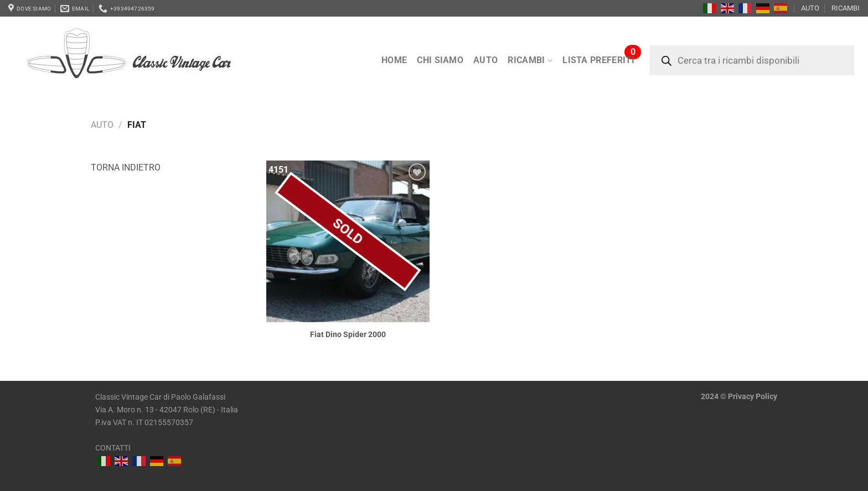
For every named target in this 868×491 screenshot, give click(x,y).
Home (394, 60)
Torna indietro (126, 167)
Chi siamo (440, 60)
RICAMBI (846, 8)
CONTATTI (113, 448)
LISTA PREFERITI (598, 60)
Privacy (741, 397)
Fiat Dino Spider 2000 (348, 335)
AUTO (810, 8)
